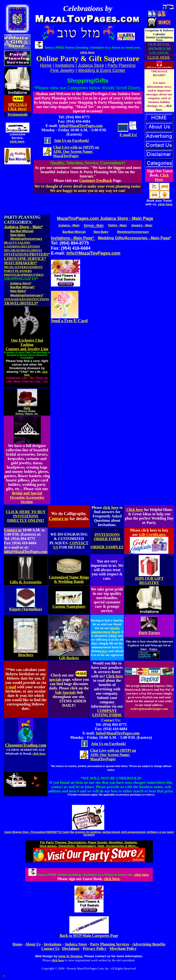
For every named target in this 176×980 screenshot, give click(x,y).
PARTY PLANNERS (18, 271)
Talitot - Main (117, 225)
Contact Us (50, 948)
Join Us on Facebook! (72, 140)
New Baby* (18, 291)
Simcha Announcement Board (105, 630)
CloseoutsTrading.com (26, 745)
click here (17, 141)
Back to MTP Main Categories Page (89, 936)
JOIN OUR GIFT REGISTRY (149, 581)
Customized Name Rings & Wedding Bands (69, 579)
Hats (27, 408)
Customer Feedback (96, 181)
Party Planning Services (110, 944)
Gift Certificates (152, 535)
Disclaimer (71, 948)
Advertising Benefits (149, 944)
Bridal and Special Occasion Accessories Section (27, 497)
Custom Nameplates (69, 606)
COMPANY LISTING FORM (107, 713)
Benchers (26, 655)
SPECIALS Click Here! (17, 107)
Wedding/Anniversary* (27, 295)
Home (17, 944)
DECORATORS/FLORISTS (23, 250)
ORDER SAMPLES (107, 547)
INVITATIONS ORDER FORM (107, 537)
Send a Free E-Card (69, 321)
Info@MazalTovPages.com (81, 126)
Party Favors (149, 633)
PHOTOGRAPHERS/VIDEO (24, 275)
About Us (33, 944)
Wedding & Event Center (102, 70)
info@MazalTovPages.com (26, 552)
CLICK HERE (159, 57)
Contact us (59, 519)
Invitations (65, 65)
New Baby (18, 235)
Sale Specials (65, 692)
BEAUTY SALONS (17, 243)
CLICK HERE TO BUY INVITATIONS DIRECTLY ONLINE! (26, 516)
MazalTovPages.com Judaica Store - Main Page (105, 218)
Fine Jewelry (62, 70)
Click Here (162, 177)
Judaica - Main (69, 225)
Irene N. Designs (70, 956)
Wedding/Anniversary (26, 239)
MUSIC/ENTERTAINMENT (23, 267)
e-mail (11, 687)
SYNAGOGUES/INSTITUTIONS (27, 299)
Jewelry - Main (142, 225)
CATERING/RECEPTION (22, 246)
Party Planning (122, 65)
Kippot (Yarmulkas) (26, 609)
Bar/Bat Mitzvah (22, 231)
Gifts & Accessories (26, 582)
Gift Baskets (69, 658)
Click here (135, 510)
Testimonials (17, 114)
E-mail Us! (128, 135)
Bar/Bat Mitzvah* (23, 287)
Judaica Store (91, 65)
